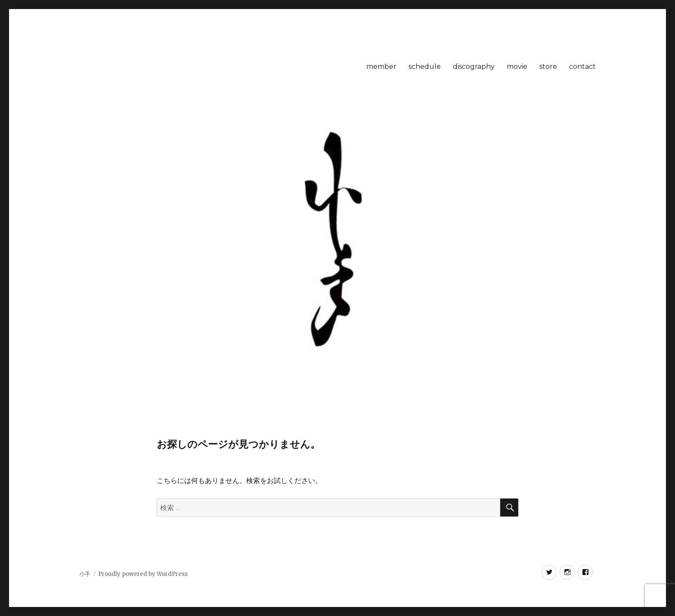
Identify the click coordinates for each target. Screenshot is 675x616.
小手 (85, 574)
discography (474, 67)
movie (517, 67)
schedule (425, 67)
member (381, 67)
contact (582, 67)
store (548, 67)
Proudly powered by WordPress (143, 574)
